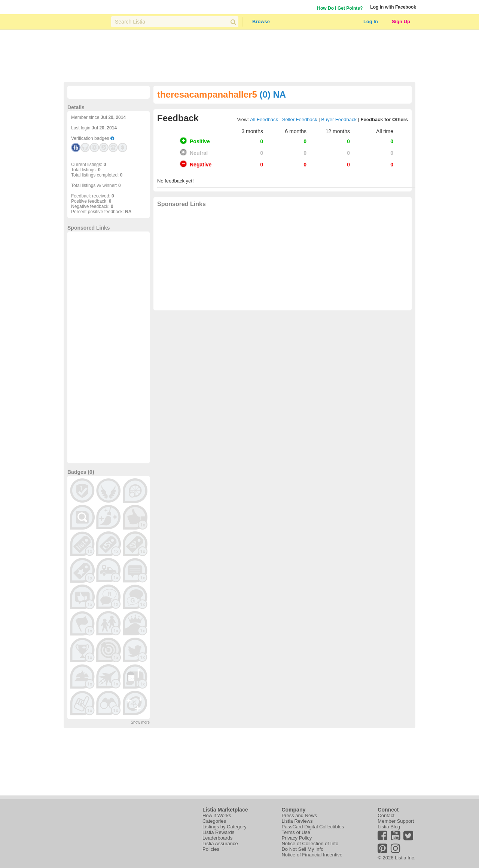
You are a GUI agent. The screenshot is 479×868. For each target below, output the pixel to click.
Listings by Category (225, 827)
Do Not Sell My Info (302, 849)
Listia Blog (389, 827)
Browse (261, 22)
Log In (371, 22)
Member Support (396, 821)
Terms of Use (296, 832)
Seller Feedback (300, 119)
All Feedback (264, 119)
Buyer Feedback (339, 119)
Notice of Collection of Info (310, 844)
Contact (386, 815)
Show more (140, 722)
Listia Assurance (220, 844)
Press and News (299, 815)
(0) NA (273, 94)
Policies (211, 849)
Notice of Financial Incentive (312, 855)
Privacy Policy (297, 838)
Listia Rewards (218, 832)
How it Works (217, 815)
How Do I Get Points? (340, 8)
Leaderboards (217, 838)
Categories (214, 821)
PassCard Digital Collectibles (313, 827)
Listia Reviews (297, 821)
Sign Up (401, 22)
